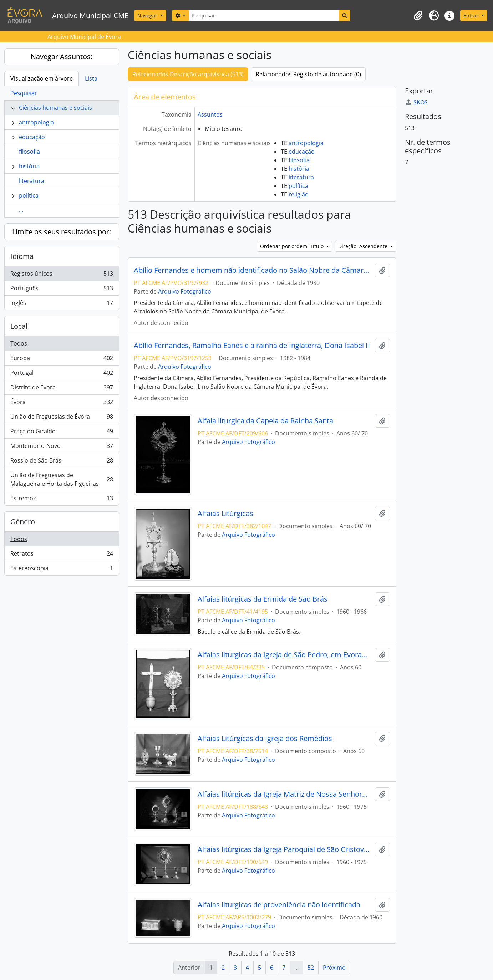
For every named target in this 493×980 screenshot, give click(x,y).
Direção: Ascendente (364, 246)
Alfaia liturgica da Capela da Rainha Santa (265, 421)
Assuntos (210, 114)
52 (311, 968)
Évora (62, 404)
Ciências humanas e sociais (55, 108)
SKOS (416, 102)
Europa (62, 360)
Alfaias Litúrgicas (225, 514)
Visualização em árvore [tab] (42, 78)
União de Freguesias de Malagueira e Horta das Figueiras (62, 479)
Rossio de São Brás (62, 462)
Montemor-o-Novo (62, 447)
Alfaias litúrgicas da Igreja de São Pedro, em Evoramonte (285, 655)
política (29, 195)
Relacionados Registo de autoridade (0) (308, 74)
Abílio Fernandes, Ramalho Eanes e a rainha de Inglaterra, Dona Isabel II (252, 346)
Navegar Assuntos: (62, 57)
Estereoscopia (62, 570)
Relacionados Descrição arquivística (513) (188, 74)
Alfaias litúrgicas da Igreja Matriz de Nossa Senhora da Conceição (285, 794)
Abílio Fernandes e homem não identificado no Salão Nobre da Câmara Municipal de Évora (253, 270)
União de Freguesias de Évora (62, 418)
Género (23, 522)
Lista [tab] (91, 78)
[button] (418, 16)
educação (32, 137)
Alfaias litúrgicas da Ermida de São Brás (263, 599)
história (29, 166)
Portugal (62, 374)
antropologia (36, 122)
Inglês (62, 304)
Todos (19, 343)
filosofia (29, 152)
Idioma (22, 256)
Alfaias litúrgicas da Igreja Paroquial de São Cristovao (285, 849)
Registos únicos (62, 275)
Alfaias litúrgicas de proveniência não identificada (279, 905)
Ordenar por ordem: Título (293, 246)
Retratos (62, 555)
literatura (32, 181)
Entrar (472, 16)
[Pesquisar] (264, 16)
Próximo (334, 968)
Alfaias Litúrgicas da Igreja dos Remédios (265, 739)
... (21, 210)
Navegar (148, 16)
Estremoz (62, 500)
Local (19, 326)
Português (62, 290)
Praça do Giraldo (62, 433)
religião (299, 194)
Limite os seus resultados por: (62, 232)
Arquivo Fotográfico (185, 291)
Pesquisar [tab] (24, 93)
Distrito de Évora (62, 389)
